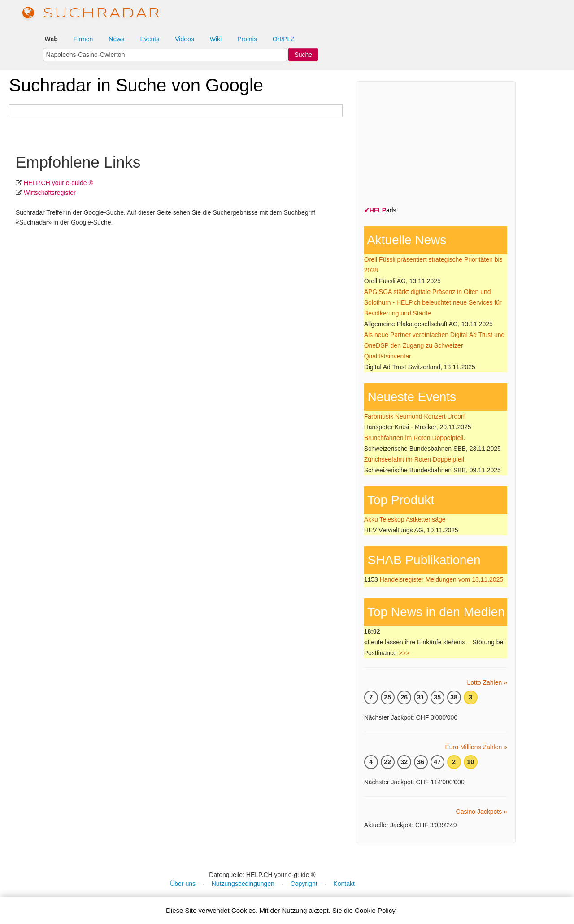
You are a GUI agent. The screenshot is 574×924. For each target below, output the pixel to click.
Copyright (304, 884)
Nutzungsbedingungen (243, 884)
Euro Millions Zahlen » (476, 747)
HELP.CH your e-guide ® (59, 183)
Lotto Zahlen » (487, 682)
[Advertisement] (431, 146)
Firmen (83, 39)
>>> (404, 653)
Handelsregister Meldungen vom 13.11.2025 (442, 579)
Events (150, 39)
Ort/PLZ (284, 39)
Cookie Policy (375, 910)
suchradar (92, 14)
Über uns (183, 884)
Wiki (216, 39)
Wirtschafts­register (50, 193)
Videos (185, 39)
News (116, 39)
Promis (247, 39)
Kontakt (344, 884)
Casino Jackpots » (482, 812)
